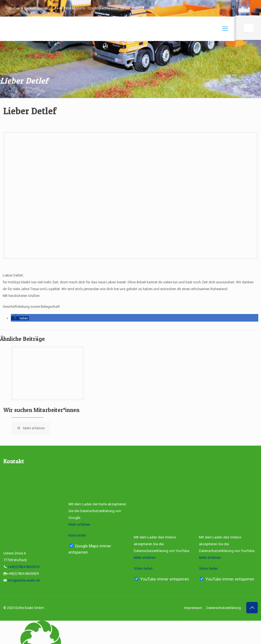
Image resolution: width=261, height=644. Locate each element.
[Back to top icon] (252, 608)
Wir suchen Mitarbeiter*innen (41, 410)
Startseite (210, 80)
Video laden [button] (143, 568)
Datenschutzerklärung (224, 608)
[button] (20, 318)
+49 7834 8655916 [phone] (71, 8)
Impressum (193, 608)
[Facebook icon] (242, 8)
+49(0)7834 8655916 (24, 567)
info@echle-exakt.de (24, 580)
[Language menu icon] (249, 28)
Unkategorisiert (239, 80)
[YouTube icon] (249, 8)
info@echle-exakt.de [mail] (108, 8)
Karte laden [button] (77, 535)
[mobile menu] (225, 29)
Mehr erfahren (79, 524)
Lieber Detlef (251, 86)
